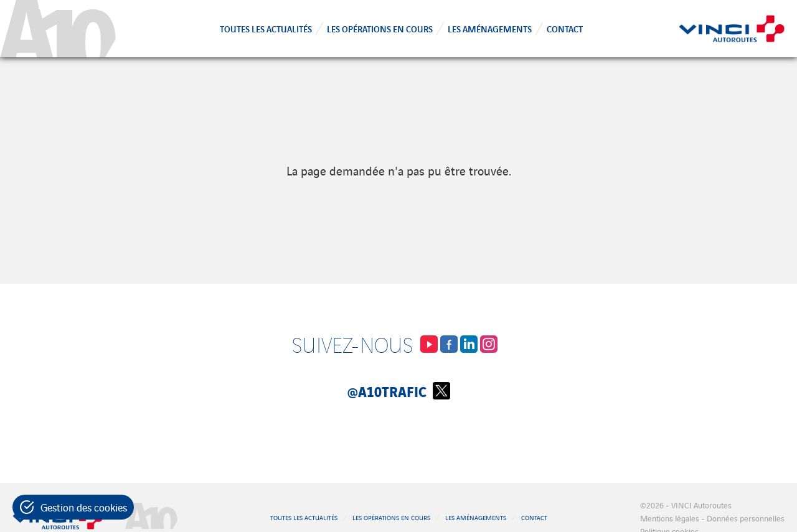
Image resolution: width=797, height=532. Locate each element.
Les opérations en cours (380, 28)
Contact (565, 28)
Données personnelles (746, 518)
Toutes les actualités (266, 28)
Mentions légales (670, 518)
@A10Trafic (399, 391)
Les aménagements (490, 28)
